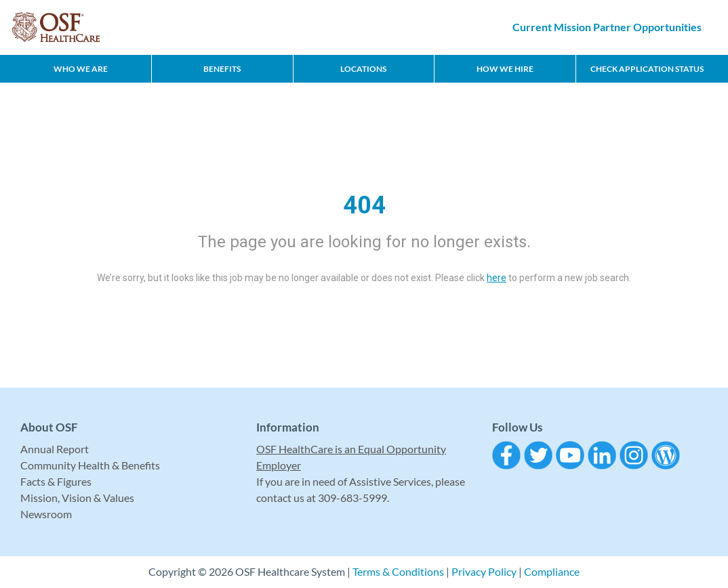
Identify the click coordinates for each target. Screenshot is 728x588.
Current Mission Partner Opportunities (607, 27)
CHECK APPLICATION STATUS (647, 69)
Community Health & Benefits (90, 465)
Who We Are (81, 69)
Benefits (222, 69)
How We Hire (505, 69)
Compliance (552, 571)
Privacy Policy (484, 571)
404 (364, 205)
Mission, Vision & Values (77, 498)
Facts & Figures (56, 481)
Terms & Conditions (398, 571)
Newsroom (46, 514)
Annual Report (55, 449)
